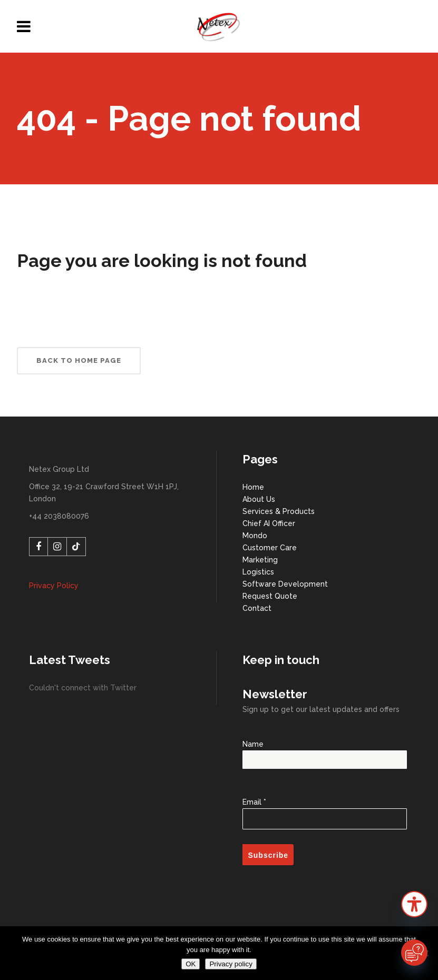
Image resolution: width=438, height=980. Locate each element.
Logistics (258, 572)
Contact (257, 608)
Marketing (260, 560)
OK (191, 964)
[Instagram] (57, 547)
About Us (259, 499)
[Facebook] (38, 547)
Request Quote (270, 596)
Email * (324, 808)
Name (324, 752)
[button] (414, 906)
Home (253, 487)
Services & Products (279, 511)
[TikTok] (76, 547)
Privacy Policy (54, 586)
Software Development (285, 584)
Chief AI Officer (269, 523)
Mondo (255, 536)
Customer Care (270, 548)
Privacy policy (231, 964)
